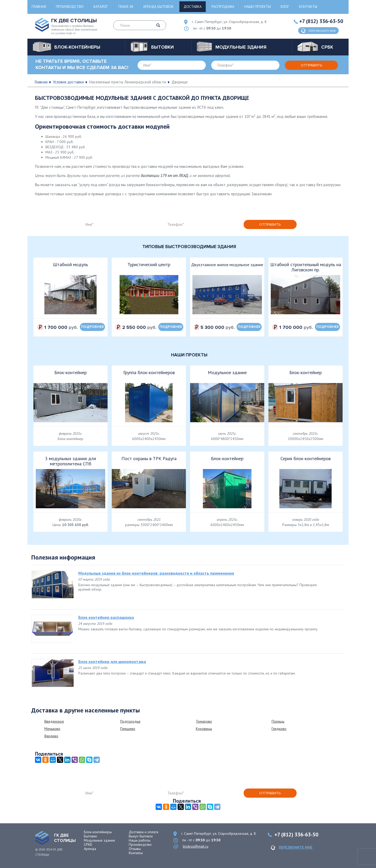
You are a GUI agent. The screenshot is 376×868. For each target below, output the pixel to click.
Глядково (279, 729)
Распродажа (223, 7)
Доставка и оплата (143, 832)
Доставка (193, 7)
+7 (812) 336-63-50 (321, 21)
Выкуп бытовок (141, 836)
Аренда (90, 849)
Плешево (128, 729)
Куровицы (204, 729)
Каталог (101, 7)
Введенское (54, 721)
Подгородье (130, 721)
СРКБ (88, 844)
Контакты (308, 7)
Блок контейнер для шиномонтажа (112, 661)
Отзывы (135, 849)
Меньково (52, 729)
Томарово (204, 721)
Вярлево (51, 736)
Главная (39, 7)
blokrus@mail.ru (196, 846)
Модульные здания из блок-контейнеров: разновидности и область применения (156, 573)
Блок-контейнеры (98, 832)
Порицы (278, 721)
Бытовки (90, 836)
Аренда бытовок (158, 7)
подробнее (93, 327)
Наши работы (140, 840)
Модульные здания (99, 840)
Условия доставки (68, 82)
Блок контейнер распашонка (106, 617)
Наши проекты (257, 7)
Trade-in (125, 7)
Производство (70, 7)
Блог (285, 7)
